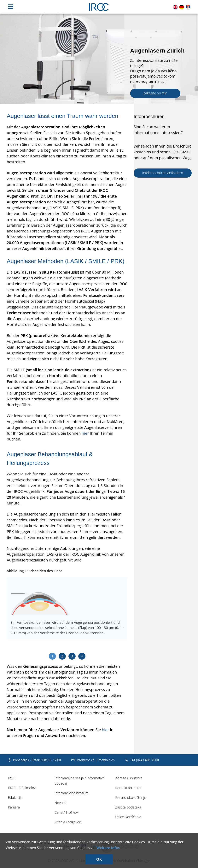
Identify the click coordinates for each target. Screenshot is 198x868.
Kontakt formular (128, 788)
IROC (12, 778)
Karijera (14, 807)
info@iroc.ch (83, 760)
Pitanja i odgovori (68, 822)
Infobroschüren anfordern (163, 173)
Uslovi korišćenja (128, 817)
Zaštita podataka (128, 807)
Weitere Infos (108, 848)
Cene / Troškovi (67, 812)
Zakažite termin (155, 93)
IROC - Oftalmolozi (22, 788)
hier (85, 433)
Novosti (60, 803)
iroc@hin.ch (106, 760)
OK (99, 859)
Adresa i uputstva (129, 778)
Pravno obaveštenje (131, 797)
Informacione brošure (72, 793)
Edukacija (15, 797)
